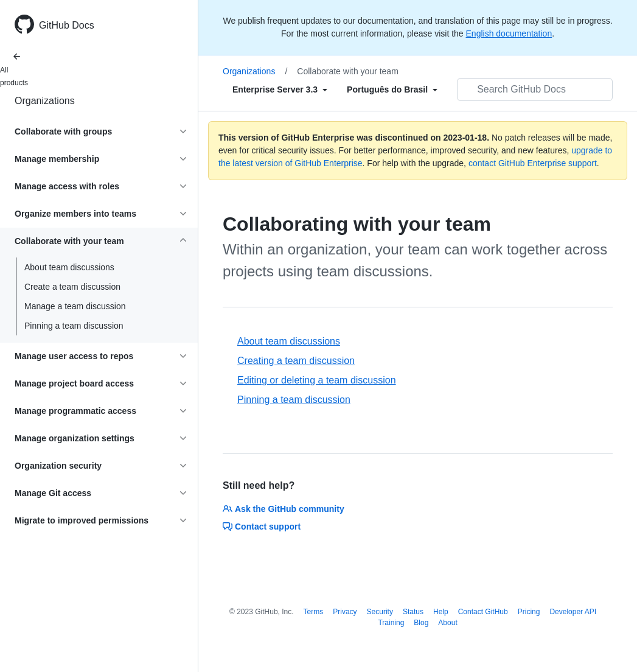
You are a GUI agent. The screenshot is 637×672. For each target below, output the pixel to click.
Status (413, 612)
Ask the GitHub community (284, 509)
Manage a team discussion (75, 306)
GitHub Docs (67, 25)
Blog (421, 623)
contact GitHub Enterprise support (533, 163)
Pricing (529, 612)
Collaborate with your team (348, 71)
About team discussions (69, 267)
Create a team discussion (72, 287)
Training (391, 623)
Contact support (262, 527)
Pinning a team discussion (74, 326)
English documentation (509, 33)
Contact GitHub (483, 612)
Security (380, 612)
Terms (314, 612)
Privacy (345, 612)
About (447, 623)
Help (441, 612)
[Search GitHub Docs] (535, 89)
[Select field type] (280, 89)
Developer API (573, 612)
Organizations (45, 101)
